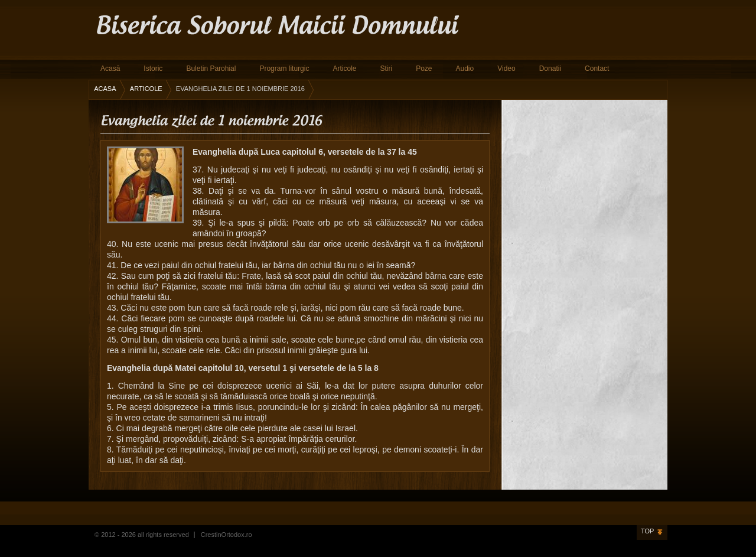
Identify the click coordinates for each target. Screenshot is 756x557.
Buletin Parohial (211, 69)
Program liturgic (284, 69)
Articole (344, 69)
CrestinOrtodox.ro (227, 535)
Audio (465, 69)
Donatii (550, 69)
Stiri (386, 69)
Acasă (110, 69)
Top (647, 531)
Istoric (153, 69)
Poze (424, 69)
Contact (597, 69)
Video (506, 69)
